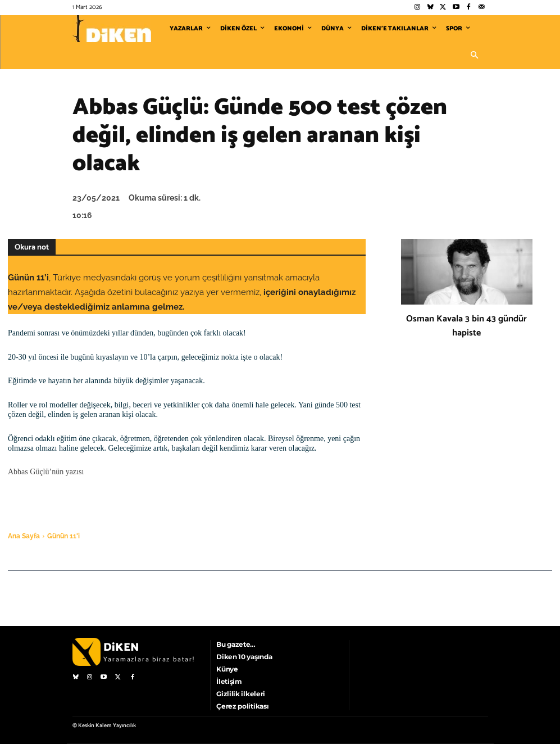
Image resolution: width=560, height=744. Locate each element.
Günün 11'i (63, 536)
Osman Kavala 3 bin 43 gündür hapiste (466, 326)
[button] (475, 56)
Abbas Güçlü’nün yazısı (46, 472)
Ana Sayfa (24, 536)
